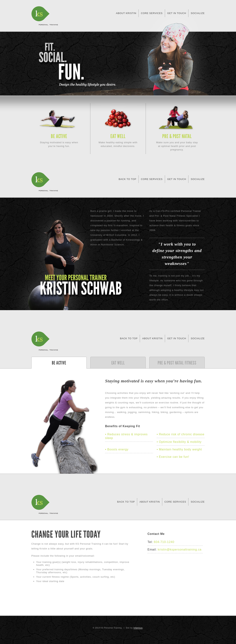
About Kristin (126, 13)
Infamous (138, 628)
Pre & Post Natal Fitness (177, 363)
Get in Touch (177, 13)
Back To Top (127, 179)
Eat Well (118, 136)
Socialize (198, 13)
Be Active (59, 136)
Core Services (152, 13)
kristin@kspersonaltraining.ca (180, 549)
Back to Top (129, 338)
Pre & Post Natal (177, 136)
